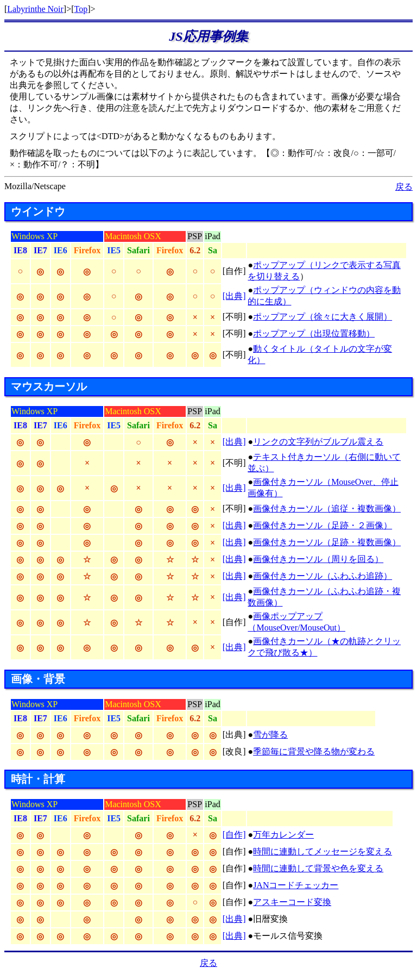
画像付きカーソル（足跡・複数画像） (327, 542)
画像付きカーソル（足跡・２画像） (323, 525)
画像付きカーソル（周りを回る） (318, 559)
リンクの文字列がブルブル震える (318, 442)
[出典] (234, 296)
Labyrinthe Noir (35, 9)
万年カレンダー (283, 835)
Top (81, 9)
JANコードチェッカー (296, 885)
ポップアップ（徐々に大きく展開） (323, 317)
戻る (404, 187)
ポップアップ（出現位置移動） (314, 333)
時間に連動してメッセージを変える (323, 851)
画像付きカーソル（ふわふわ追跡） (323, 576)
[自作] (234, 835)
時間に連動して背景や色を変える (318, 868)
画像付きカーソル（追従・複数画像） (327, 508)
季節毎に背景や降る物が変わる (314, 751)
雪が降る (270, 735)
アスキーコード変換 (292, 902)
